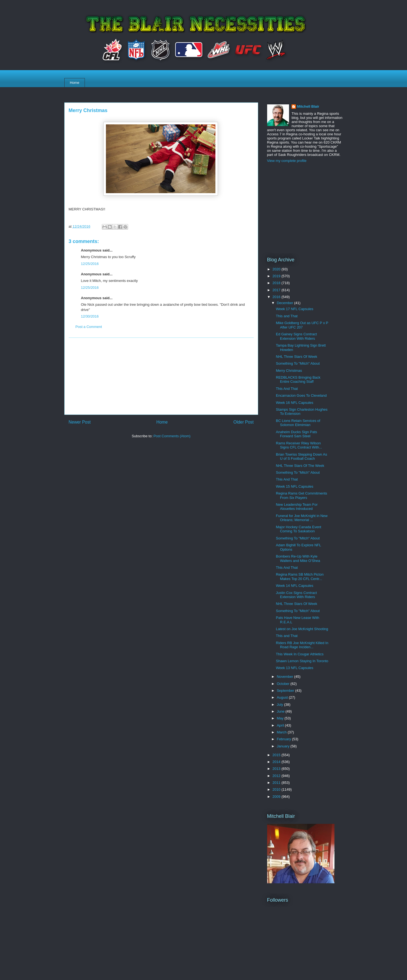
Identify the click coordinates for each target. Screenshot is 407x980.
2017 (277, 290)
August (283, 697)
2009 (277, 797)
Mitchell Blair (308, 106)
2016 (277, 297)
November (285, 677)
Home (75, 83)
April (281, 725)
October (284, 684)
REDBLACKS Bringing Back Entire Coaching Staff (298, 380)
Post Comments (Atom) (172, 436)
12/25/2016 (90, 264)
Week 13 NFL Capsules (295, 668)
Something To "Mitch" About (298, 363)
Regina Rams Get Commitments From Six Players (301, 495)
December (285, 303)
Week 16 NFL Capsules (295, 403)
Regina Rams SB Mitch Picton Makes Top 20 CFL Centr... (300, 577)
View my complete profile (287, 161)
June (281, 711)
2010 (277, 789)
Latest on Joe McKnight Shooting (302, 629)
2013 (277, 769)
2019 (277, 276)
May (281, 718)
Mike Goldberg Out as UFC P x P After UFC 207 (302, 325)
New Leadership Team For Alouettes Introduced (297, 507)
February (284, 739)
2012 (277, 776)
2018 (277, 283)
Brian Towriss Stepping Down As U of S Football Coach (301, 457)
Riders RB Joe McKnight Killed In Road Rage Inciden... (302, 645)
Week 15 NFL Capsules (295, 486)
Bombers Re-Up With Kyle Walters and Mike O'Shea (298, 558)
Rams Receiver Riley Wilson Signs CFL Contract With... (299, 445)
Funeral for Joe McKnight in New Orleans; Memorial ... (302, 518)
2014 (277, 762)
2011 (277, 783)
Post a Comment (89, 327)
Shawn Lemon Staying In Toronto (302, 661)
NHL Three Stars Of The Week (300, 466)
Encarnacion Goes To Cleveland (301, 395)
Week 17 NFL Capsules (295, 309)
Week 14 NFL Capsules (295, 586)
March (282, 732)
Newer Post (80, 422)
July (280, 705)
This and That (287, 316)
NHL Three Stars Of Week (297, 357)
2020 (277, 269)
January (284, 746)
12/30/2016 (90, 316)
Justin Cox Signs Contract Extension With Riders (296, 595)
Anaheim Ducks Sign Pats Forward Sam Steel (296, 434)
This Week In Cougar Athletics (300, 654)
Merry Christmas (289, 371)
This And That (287, 389)
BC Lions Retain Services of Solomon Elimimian (298, 423)
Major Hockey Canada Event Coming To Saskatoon (298, 529)
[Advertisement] (161, 376)
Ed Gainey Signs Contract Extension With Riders (296, 336)
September (286, 691)
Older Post (244, 422)
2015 (277, 755)
